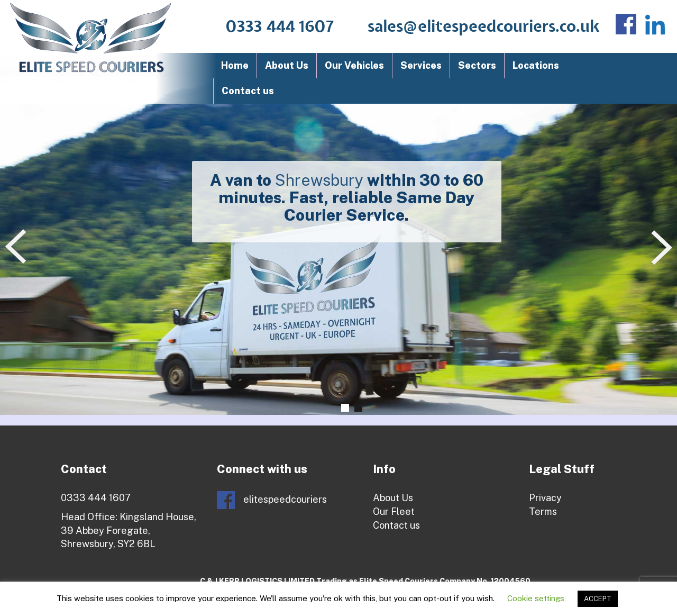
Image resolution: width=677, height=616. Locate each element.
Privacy (545, 498)
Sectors (477, 65)
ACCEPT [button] (598, 599)
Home (235, 65)
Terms (543, 511)
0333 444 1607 (280, 27)
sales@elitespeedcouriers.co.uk (484, 27)
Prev (18, 247)
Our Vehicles (354, 65)
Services (421, 65)
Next (664, 247)
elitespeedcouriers (272, 500)
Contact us (248, 91)
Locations (536, 65)
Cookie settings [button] (536, 598)
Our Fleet (394, 511)
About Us (287, 65)
